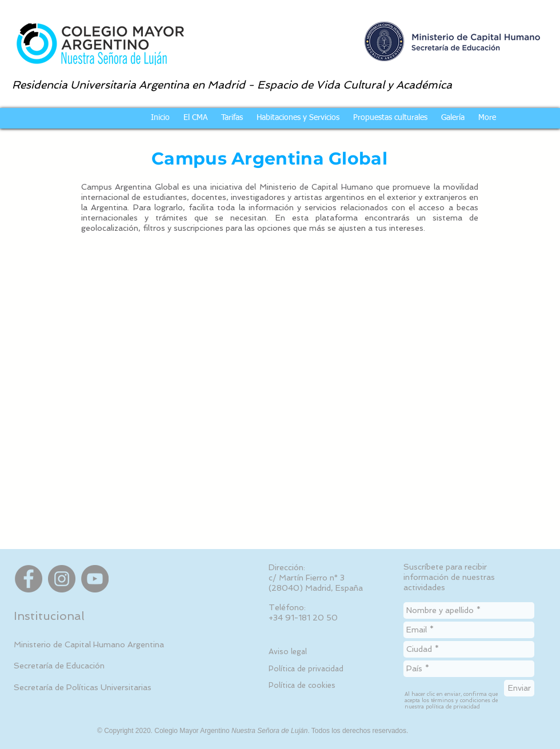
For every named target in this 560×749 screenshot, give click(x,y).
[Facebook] (29, 579)
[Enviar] (519, 688)
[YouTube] (95, 579)
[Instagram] (62, 579)
